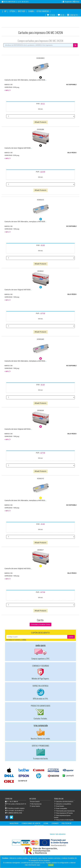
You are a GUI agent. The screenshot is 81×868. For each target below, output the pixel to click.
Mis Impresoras (35, 804)
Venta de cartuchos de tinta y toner (56, 7)
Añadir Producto (40, 122)
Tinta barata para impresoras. (64, 811)
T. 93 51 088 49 (13, 802)
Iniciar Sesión (35, 802)
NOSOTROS (14, 823)
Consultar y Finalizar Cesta (40, 624)
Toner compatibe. (61, 808)
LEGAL (46, 823)
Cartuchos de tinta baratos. (64, 802)
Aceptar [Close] (51, 865)
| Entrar (76, 2)
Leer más (44, 865)
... (25, 80)
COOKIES (55, 823)
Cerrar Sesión (35, 806)
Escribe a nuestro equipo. (15, 808)
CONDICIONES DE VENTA (31, 823)
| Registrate (67, 2)
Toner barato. (59, 806)
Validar (71, 637)
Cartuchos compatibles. (63, 804)
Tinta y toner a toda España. (64, 820)
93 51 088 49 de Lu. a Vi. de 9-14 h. (16, 2)
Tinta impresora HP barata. (64, 813)
